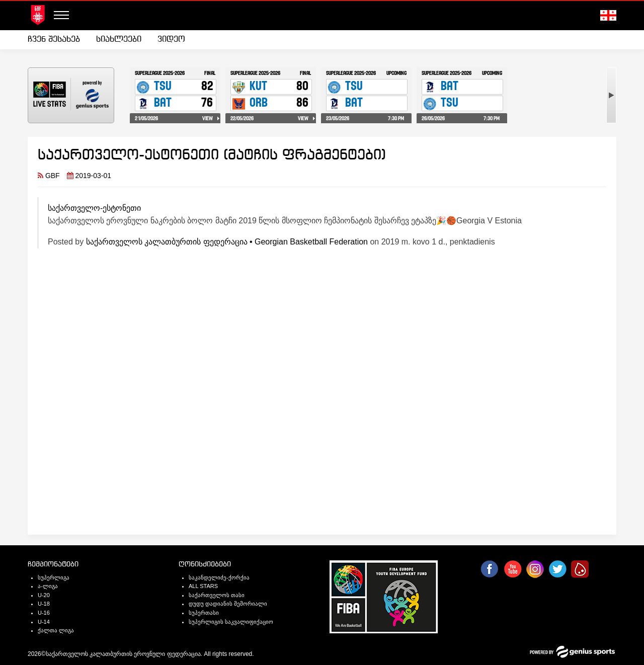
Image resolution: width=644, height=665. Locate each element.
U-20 (44, 595)
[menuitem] (58, 40)
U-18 (44, 604)
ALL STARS (203, 586)
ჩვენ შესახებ (54, 39)
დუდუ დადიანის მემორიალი (228, 604)
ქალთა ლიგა (56, 630)
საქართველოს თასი (217, 595)
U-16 (44, 613)
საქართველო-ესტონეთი (94, 208)
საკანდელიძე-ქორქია (219, 577)
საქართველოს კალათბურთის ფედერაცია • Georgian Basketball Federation (227, 242)
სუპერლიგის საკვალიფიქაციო (231, 622)
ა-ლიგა (48, 586)
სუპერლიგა (54, 577)
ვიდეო (171, 39)
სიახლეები (119, 39)
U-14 (44, 622)
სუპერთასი (204, 613)
